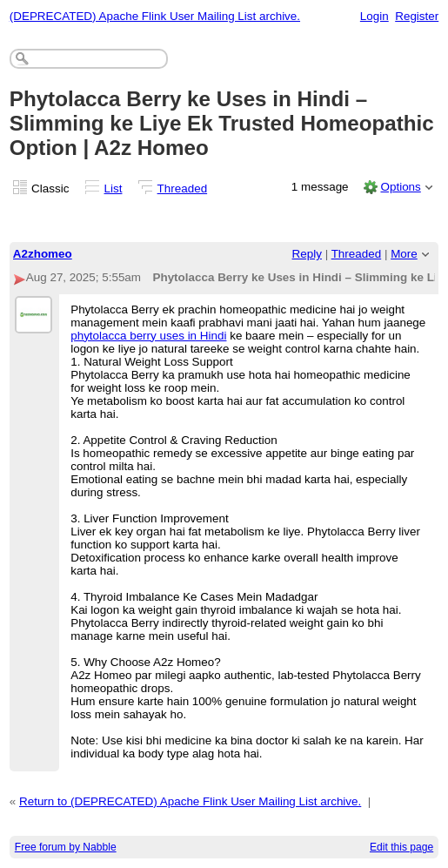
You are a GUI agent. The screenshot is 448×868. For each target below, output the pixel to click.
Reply (307, 254)
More (404, 254)
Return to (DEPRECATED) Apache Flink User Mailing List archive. (190, 801)
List (114, 188)
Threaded (183, 188)
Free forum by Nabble (66, 847)
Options (400, 187)
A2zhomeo (43, 254)
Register (417, 16)
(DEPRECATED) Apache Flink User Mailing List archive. (155, 16)
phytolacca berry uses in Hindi (148, 336)
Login (374, 16)
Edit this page (401, 847)
